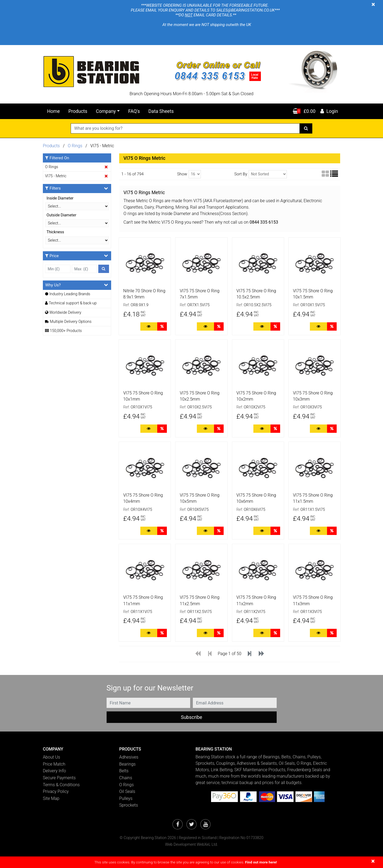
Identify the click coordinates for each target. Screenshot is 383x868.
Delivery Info (54, 771)
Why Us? (77, 285)
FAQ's (134, 111)
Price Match (54, 764)
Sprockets (129, 805)
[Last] (262, 654)
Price (77, 256)
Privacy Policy (56, 791)
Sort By (241, 174)
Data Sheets (161, 111)
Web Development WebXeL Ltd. (191, 845)
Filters (77, 188)
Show (182, 174)
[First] (198, 654)
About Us (51, 757)
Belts (124, 771)
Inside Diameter (60, 198)
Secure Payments (59, 778)
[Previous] (210, 654)
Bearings (127, 764)
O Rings (76, 146)
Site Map (51, 798)
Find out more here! (261, 862)
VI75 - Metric (56, 176)
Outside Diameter (61, 215)
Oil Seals (127, 791)
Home (53, 111)
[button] (77, 749)
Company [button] (106, 111)
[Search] (306, 128)
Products (78, 111)
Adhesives (129, 757)
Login (329, 111)
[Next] (249, 654)
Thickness (55, 232)
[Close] (373, 4)
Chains (126, 778)
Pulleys (126, 798)
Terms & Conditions (61, 785)
